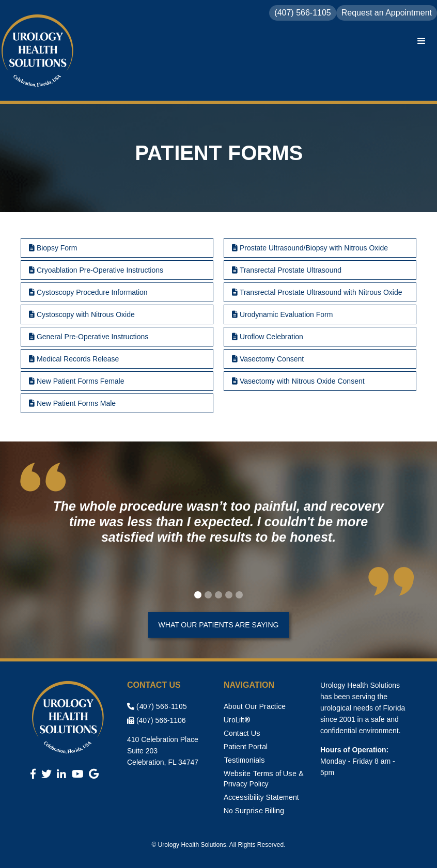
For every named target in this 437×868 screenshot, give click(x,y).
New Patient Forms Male (72, 403)
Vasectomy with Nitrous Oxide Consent (298, 381)
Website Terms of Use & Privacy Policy (264, 779)
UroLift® (237, 720)
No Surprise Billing (254, 811)
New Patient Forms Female (77, 381)
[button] (422, 41)
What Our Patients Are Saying (219, 625)
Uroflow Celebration (268, 337)
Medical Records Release (74, 359)
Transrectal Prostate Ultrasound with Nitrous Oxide (317, 292)
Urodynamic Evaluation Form (282, 314)
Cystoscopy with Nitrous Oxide (82, 314)
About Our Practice (255, 706)
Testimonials (244, 760)
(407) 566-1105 (157, 706)
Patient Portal (246, 747)
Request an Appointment (387, 13)
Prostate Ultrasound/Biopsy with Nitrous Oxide (310, 248)
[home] (39, 52)
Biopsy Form (53, 248)
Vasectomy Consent (268, 359)
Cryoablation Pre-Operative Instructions (96, 270)
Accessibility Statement (261, 797)
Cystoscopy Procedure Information (88, 292)
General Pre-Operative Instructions (89, 337)
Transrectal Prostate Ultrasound (287, 270)
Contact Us (242, 733)
